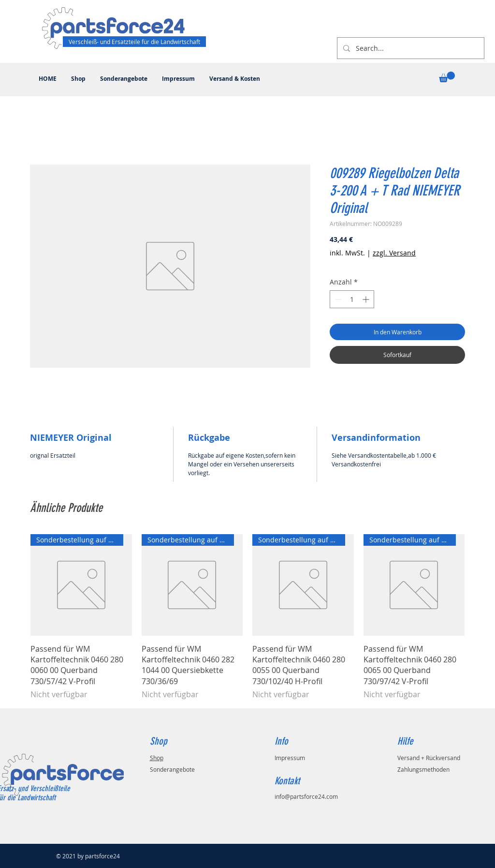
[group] (247, 617)
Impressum (290, 758)
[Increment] (367, 299)
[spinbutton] (352, 299)
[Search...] (410, 48)
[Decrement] (337, 299)
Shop (157, 758)
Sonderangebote (172, 769)
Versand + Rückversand (429, 758)
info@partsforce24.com (306, 796)
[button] (447, 77)
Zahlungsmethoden (423, 769)
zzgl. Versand (394, 253)
